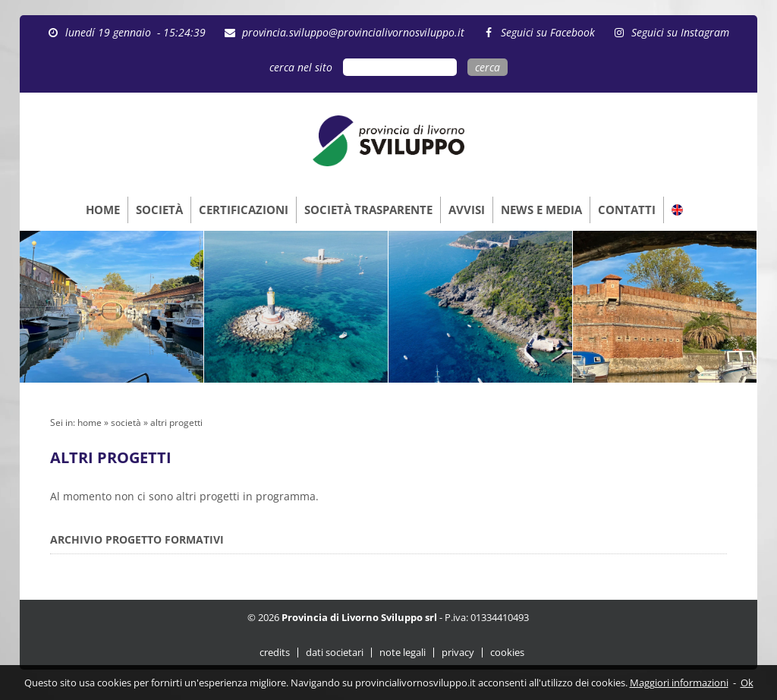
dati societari (335, 653)
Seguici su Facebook (548, 32)
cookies (507, 653)
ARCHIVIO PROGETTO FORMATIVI (137, 539)
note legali (403, 653)
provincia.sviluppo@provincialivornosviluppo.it (353, 32)
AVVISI (467, 210)
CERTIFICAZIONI (244, 210)
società (126, 423)
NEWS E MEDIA (541, 210)
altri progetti (176, 423)
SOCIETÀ (159, 210)
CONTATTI (627, 210)
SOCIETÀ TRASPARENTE (368, 210)
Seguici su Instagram (680, 32)
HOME (103, 210)
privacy (458, 653)
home (90, 423)
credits (275, 653)
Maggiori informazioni (679, 683)
